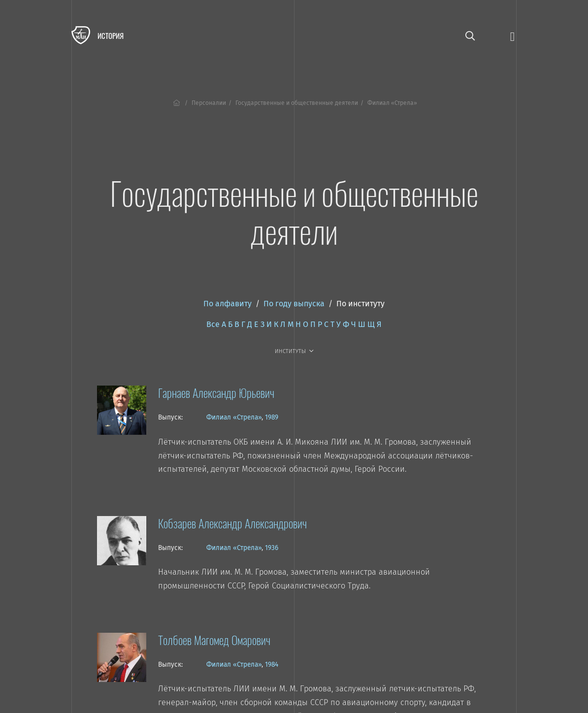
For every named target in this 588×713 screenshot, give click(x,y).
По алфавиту (228, 304)
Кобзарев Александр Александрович (232, 523)
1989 (272, 417)
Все (213, 324)
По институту (360, 304)
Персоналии (209, 103)
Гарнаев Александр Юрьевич (216, 392)
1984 (272, 664)
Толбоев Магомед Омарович (214, 640)
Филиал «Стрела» (234, 417)
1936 (272, 548)
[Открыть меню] (512, 36)
